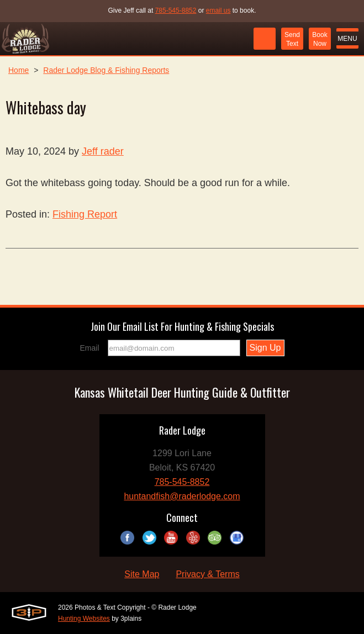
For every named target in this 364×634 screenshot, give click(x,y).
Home (19, 70)
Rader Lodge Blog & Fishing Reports (106, 70)
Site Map (142, 574)
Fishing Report (85, 214)
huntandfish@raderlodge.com (182, 496)
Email (90, 348)
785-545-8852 (176, 10)
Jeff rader (103, 151)
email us (218, 10)
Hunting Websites (84, 619)
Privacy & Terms (207, 574)
